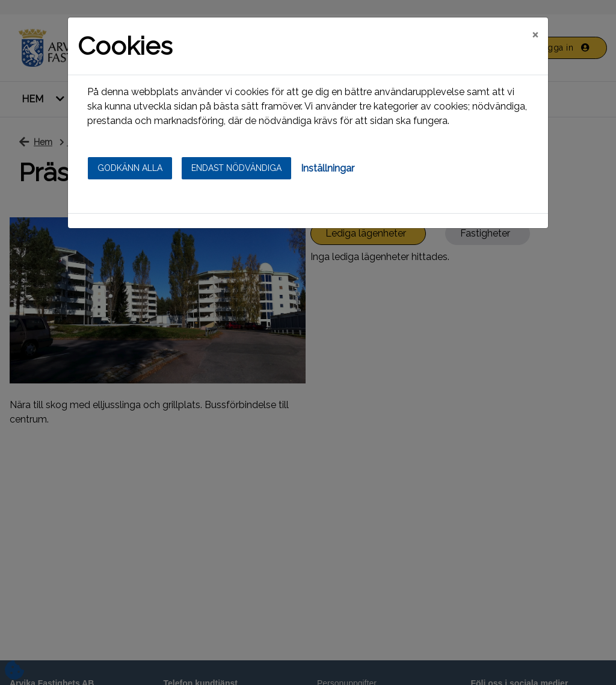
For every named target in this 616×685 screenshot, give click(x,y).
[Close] (535, 34)
